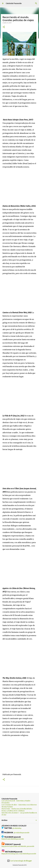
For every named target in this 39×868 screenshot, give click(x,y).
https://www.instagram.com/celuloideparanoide (19, 854)
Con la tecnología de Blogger (19, 861)
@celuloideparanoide (22, 833)
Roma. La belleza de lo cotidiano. (13, 811)
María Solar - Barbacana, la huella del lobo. (17, 809)
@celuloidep (17, 828)
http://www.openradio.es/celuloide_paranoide (18, 846)
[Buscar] (36, 3)
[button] (4, 27)
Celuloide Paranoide (14, 3)
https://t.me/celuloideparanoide (13, 839)
